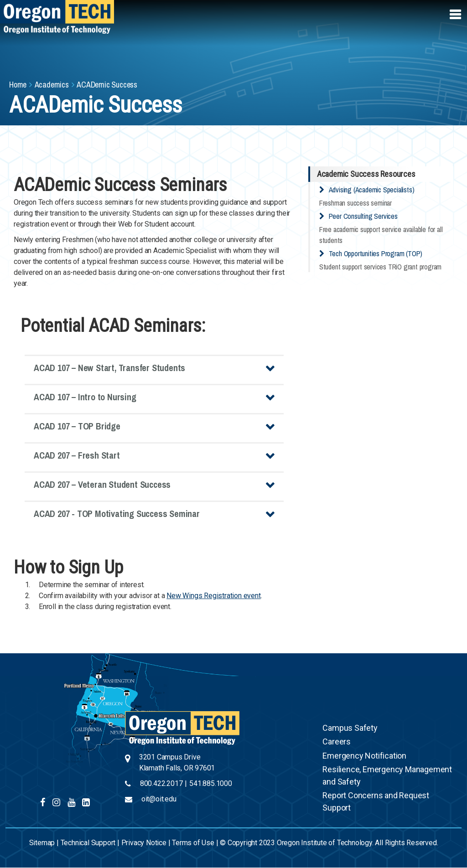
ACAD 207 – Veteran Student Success (102, 484)
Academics (52, 85)
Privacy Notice (144, 843)
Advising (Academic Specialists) (372, 190)
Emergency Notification (364, 756)
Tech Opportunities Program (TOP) (376, 253)
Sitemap (42, 843)
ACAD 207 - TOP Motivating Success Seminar (117, 514)
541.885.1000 (211, 783)
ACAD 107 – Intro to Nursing (85, 397)
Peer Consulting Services (363, 216)
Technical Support (88, 843)
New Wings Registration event (213, 596)
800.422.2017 (161, 783)
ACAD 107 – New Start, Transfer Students (109, 368)
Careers (337, 741)
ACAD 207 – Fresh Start (77, 455)
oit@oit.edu (159, 799)
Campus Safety (350, 728)
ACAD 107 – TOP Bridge (77, 426)
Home (18, 85)
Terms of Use (193, 843)
